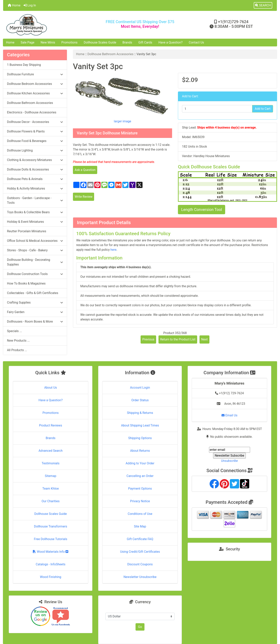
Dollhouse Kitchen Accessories (35, 93)
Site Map (140, 526)
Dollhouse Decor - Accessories (35, 122)
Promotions (70, 42)
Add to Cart (263, 109)
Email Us (229, 415)
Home (14, 5)
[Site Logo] (49, 25)
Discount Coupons (140, 564)
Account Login (140, 388)
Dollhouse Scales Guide (100, 42)
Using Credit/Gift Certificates (140, 552)
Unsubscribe (229, 461)
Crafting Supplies (35, 302)
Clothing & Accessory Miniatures (35, 160)
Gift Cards (145, 42)
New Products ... (18, 341)
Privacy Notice (140, 501)
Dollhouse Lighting (35, 150)
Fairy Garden (35, 312)
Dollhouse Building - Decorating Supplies (35, 262)
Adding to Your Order (140, 463)
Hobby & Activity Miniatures (35, 188)
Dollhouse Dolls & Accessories (35, 169)
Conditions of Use (140, 514)
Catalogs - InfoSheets (51, 564)
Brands (127, 42)
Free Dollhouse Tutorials (50, 539)
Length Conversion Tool (202, 210)
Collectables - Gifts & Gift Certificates (33, 293)
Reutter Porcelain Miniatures (27, 231)
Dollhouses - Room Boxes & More (35, 322)
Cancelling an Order (140, 476)
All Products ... (17, 350)
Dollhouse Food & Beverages (35, 141)
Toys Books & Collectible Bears (35, 212)
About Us (50, 388)
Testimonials (50, 463)
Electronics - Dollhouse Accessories (32, 112)
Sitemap (51, 476)
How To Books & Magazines (26, 283)
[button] (263, 5)
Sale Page (28, 42)
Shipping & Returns (140, 413)
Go (140, 627)
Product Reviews (51, 425)
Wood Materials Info (51, 552)
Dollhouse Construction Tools (35, 274)
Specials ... (14, 331)
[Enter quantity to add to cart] (217, 109)
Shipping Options (140, 438)
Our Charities (51, 501)
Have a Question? (171, 42)
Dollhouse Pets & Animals (35, 179)
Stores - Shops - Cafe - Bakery (35, 250)
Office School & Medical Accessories (35, 241)
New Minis (48, 42)
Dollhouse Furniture (35, 74)
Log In (30, 5)
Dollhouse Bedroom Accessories (35, 84)
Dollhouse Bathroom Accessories (110, 54)
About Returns (140, 451)
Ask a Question (85, 170)
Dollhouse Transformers (51, 526)
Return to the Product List (178, 339)
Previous (148, 339)
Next (204, 339)
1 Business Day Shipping (24, 65)
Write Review (84, 197)
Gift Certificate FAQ (140, 539)
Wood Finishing (50, 577)
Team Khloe (51, 489)
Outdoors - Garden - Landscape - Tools (35, 200)
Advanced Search (51, 451)
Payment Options (140, 489)
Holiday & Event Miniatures (35, 222)
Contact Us (196, 42)
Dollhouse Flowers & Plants (35, 131)
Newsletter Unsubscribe (140, 577)
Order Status (140, 400)
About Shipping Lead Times (140, 425)
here (113, 250)
